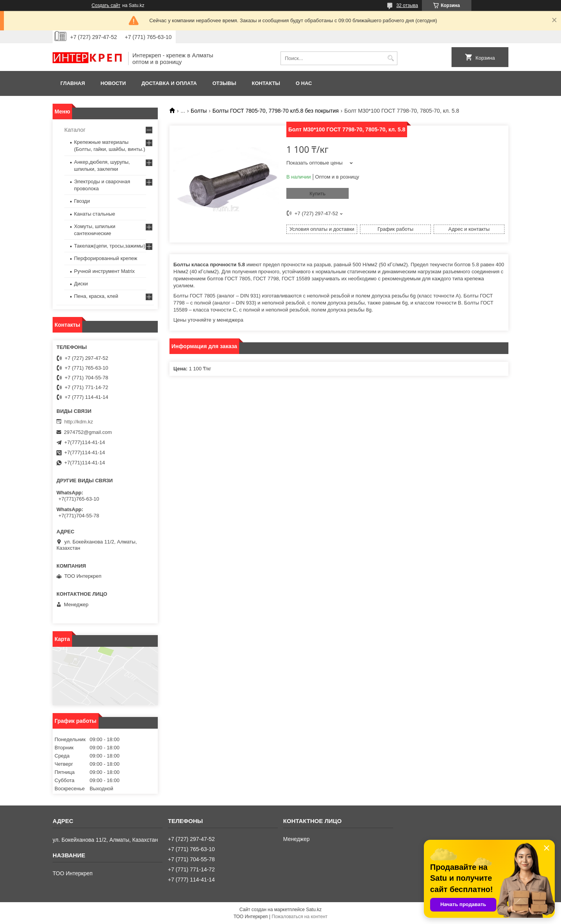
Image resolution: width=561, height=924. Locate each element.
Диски (81, 284)
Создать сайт (106, 5)
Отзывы (224, 83)
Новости (113, 83)
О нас (304, 83)
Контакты (266, 83)
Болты (199, 111)
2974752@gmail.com (88, 432)
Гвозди (82, 201)
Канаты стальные (95, 214)
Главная (73, 83)
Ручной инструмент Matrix (104, 271)
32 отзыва (407, 5)
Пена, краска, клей (96, 296)
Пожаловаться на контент (299, 917)
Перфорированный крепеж (106, 258)
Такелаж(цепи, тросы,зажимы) (110, 246)
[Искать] (391, 58)
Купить (317, 194)
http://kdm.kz (79, 422)
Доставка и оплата (169, 83)
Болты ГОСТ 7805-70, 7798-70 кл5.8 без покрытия (275, 111)
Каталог (75, 130)
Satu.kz (314, 910)
